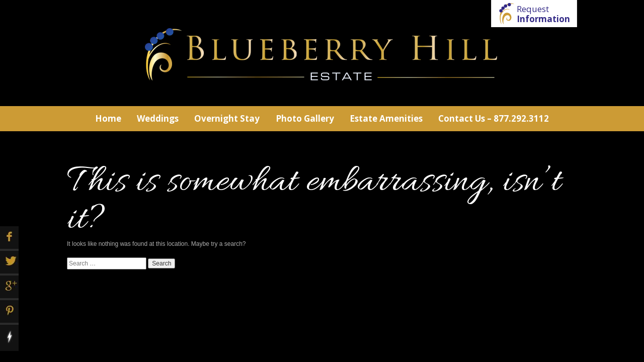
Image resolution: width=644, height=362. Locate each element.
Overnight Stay (227, 118)
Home (108, 118)
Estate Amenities (386, 118)
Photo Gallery (305, 118)
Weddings (158, 118)
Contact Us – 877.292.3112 (494, 118)
